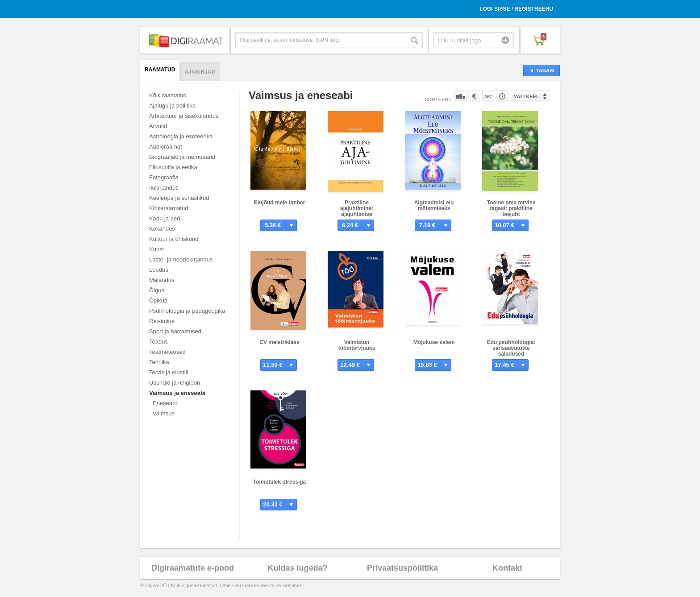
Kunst (156, 249)
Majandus (162, 280)
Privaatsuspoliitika (402, 568)
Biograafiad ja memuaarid (182, 157)
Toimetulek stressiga (280, 482)
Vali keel (527, 96)
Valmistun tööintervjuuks (357, 345)
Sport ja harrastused (175, 331)
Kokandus (162, 229)
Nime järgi (488, 96)
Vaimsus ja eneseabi (177, 393)
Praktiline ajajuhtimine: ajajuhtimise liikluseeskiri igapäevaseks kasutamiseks (357, 217)
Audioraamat (166, 147)
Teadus (158, 342)
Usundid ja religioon (175, 383)
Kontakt (507, 568)
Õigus (157, 290)
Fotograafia (164, 177)
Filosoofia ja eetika (173, 167)
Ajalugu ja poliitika (172, 106)
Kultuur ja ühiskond (174, 239)
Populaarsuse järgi (460, 96)
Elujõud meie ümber (280, 203)
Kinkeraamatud (169, 208)
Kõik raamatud (168, 95)
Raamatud (160, 70)
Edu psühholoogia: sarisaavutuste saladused (511, 348)
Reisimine (162, 321)
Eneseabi (165, 403)
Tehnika (159, 362)
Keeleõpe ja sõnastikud (179, 198)
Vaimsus (164, 413)
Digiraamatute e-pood (193, 568)
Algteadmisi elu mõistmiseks (434, 205)
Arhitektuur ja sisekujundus (184, 116)
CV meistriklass (279, 342)
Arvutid (158, 126)
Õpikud (158, 301)
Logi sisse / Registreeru (516, 9)
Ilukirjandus (164, 188)
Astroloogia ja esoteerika (181, 136)
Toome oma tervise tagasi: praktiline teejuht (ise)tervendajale (511, 211)
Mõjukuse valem (434, 342)
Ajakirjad (200, 72)
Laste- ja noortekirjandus (181, 259)
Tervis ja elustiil (169, 372)
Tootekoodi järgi (502, 96)
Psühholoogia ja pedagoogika (187, 311)
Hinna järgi (474, 96)
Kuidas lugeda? (297, 568)
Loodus (159, 270)
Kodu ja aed (165, 218)
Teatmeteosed (167, 352)
